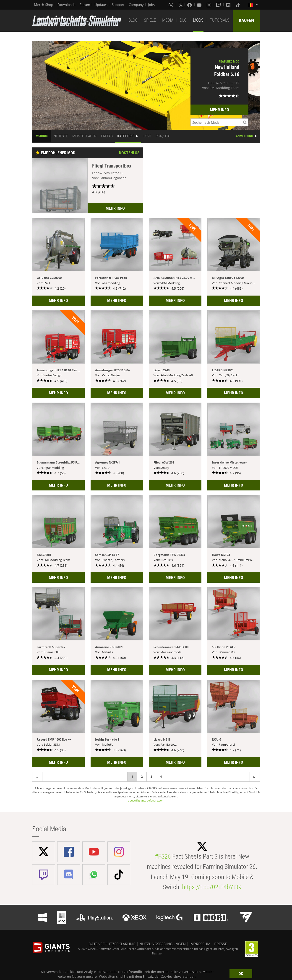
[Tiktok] (238, 5)
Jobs (151, 5)
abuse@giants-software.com (146, 801)
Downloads (66, 5)
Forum (85, 5)
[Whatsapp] (171, 5)
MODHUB (42, 136)
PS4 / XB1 (163, 136)
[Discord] (229, 5)
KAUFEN (246, 20)
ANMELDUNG (244, 136)
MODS (198, 20)
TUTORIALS (220, 20)
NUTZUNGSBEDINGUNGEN (163, 944)
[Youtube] (200, 5)
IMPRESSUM (200, 944)
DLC (183, 20)
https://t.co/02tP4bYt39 (212, 887)
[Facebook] (190, 5)
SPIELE (150, 20)
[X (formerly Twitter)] (181, 5)
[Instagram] (209, 5)
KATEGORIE (126, 136)
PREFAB (107, 136)
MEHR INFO (219, 110)
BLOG (133, 20)
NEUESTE (61, 136)
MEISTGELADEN (84, 136)
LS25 (147, 136)
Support (118, 5)
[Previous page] (255, 777)
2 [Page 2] (142, 777)
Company (136, 5)
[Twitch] (219, 5)
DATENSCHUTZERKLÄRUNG (112, 944)
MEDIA (168, 20)
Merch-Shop (44, 5)
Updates (101, 5)
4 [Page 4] (161, 777)
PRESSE (221, 944)
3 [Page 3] (151, 777)
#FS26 (163, 856)
